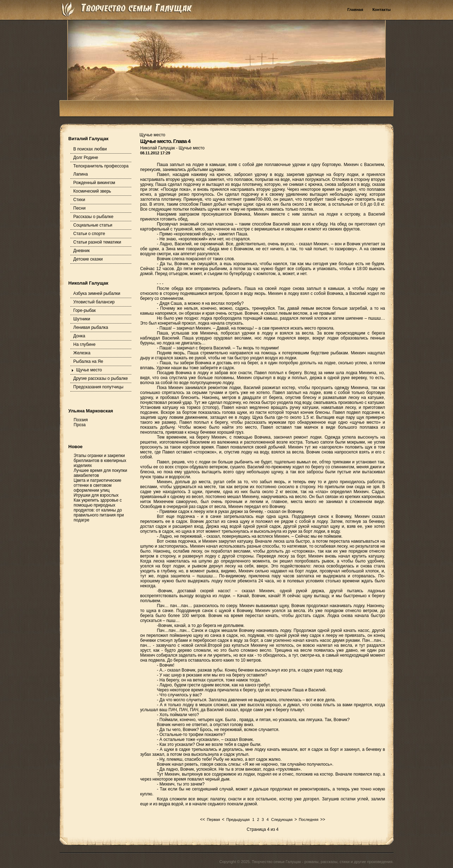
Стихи (79, 200)
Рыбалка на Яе (88, 361)
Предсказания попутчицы (98, 387)
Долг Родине (86, 158)
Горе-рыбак (85, 310)
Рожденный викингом (94, 183)
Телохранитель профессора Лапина (101, 170)
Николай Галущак (158, 148)
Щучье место (89, 370)
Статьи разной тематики (97, 242)
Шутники (82, 319)
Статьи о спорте (89, 234)
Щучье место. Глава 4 (165, 141)
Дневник (81, 251)
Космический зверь (92, 191)
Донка (79, 336)
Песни (79, 208)
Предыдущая (238, 820)
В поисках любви (90, 149)
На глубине (84, 344)
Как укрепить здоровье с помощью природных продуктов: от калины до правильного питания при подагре (99, 510)
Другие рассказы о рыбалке (101, 378)
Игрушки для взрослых (96, 495)
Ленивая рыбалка (91, 327)
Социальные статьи (93, 225)
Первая (213, 820)
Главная (355, 10)
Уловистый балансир (94, 302)
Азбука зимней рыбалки (97, 293)
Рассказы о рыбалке (93, 217)
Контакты (382, 10)
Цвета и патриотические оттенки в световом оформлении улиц (98, 485)
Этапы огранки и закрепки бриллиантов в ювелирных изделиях (100, 461)
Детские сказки (88, 259)
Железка (82, 353)
